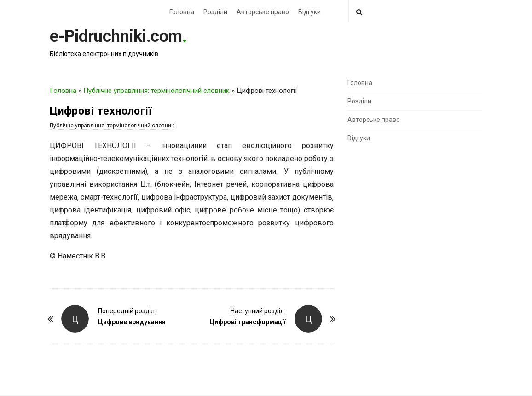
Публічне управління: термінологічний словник (156, 91)
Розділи (215, 12)
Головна (182, 12)
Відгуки (309, 12)
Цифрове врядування (132, 322)
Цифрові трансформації (247, 322)
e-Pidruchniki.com (116, 36)
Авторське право (263, 12)
